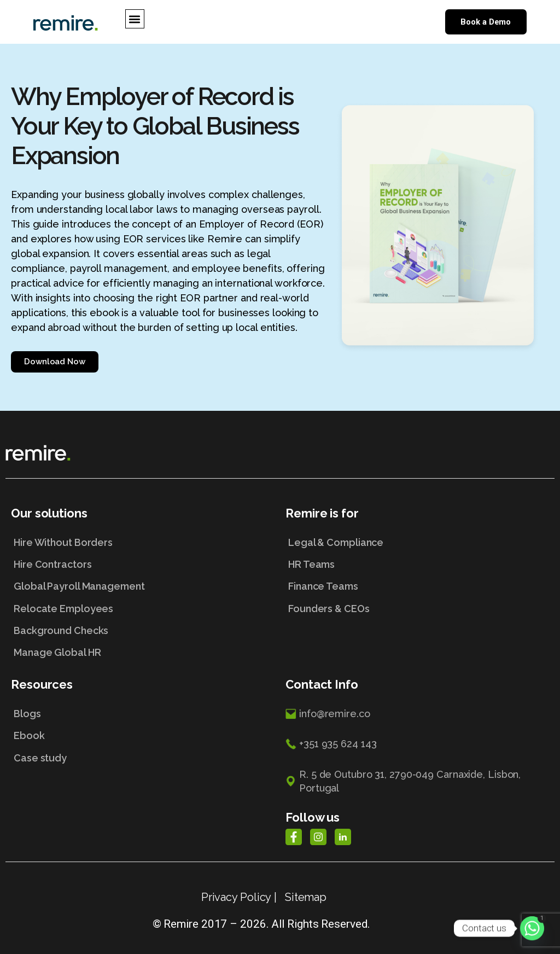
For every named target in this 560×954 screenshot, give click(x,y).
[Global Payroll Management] (143, 590)
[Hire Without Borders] (143, 546)
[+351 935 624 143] (417, 752)
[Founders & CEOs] (417, 613)
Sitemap (306, 897)
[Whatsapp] (532, 928)
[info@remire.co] (417, 722)
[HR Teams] (417, 568)
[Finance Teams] (417, 590)
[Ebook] (143, 740)
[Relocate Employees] (143, 613)
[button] (135, 19)
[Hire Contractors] (143, 568)
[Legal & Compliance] (417, 546)
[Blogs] (143, 718)
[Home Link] (66, 22)
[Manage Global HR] (143, 656)
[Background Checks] (143, 635)
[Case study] (143, 762)
